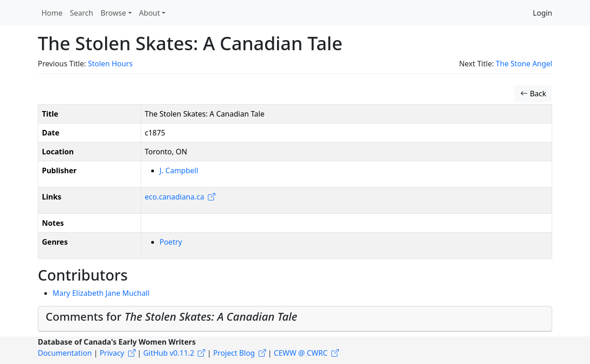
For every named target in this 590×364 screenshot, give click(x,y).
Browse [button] (113, 13)
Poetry (171, 242)
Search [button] (82, 13)
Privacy (112, 353)
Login (543, 13)
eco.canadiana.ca (174, 197)
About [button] (150, 13)
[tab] (295, 319)
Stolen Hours (110, 64)
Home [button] (52, 13)
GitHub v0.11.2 (169, 353)
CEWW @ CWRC (301, 353)
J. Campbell (179, 170)
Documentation (65, 353)
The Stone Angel (524, 64)
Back (533, 94)
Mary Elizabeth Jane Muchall (101, 293)
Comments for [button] (171, 316)
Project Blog (234, 353)
